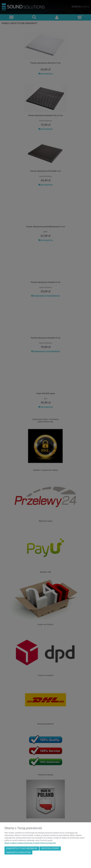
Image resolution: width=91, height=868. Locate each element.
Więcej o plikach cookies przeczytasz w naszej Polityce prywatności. (30, 843)
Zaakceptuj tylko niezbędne (22, 848)
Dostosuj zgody (50, 848)
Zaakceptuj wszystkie (18, 852)
